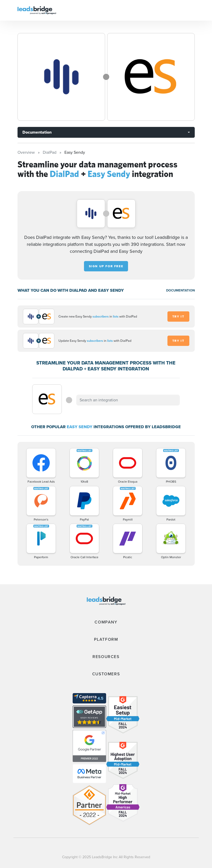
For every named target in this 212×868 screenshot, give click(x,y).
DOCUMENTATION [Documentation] (180, 290)
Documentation (37, 132)
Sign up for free (106, 266)
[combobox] (128, 400)
